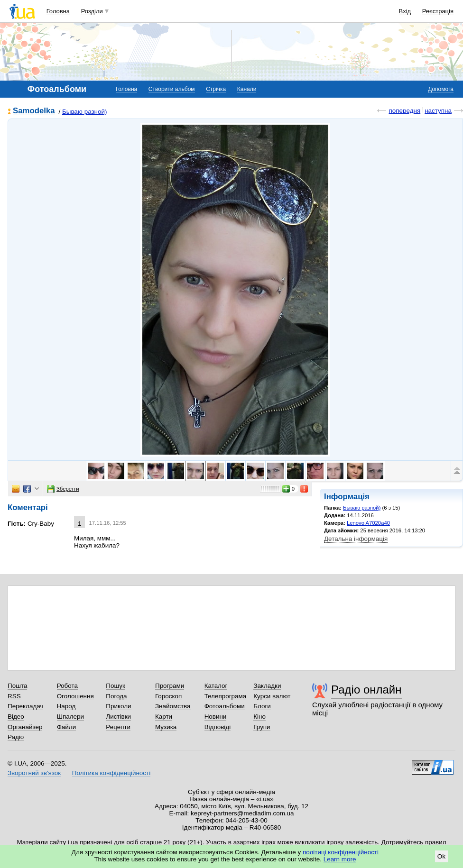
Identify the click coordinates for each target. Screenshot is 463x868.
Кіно (259, 717)
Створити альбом (172, 89)
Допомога (441, 89)
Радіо (16, 737)
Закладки (267, 686)
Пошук (116, 686)
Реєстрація (438, 11)
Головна (58, 11)
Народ (66, 706)
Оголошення (75, 696)
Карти (164, 717)
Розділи (92, 11)
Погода (116, 696)
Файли (67, 727)
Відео (16, 717)
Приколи (118, 706)
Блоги (262, 706)
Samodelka (34, 111)
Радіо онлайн (366, 690)
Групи (262, 727)
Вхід (405, 11)
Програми (170, 686)
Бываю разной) (85, 112)
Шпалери (70, 717)
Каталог (216, 686)
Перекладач (25, 706)
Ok (441, 856)
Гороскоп (168, 696)
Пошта (17, 686)
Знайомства (173, 706)
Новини (216, 717)
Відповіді (218, 727)
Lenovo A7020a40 (368, 523)
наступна (438, 111)
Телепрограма (226, 696)
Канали (247, 89)
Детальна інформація (356, 539)
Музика (166, 727)
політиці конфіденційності (341, 852)
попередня (404, 111)
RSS (14, 696)
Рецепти (118, 727)
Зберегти (63, 489)
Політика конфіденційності (111, 773)
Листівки (118, 717)
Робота (67, 686)
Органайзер (25, 727)
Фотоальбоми (225, 706)
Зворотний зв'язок (34, 773)
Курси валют (272, 696)
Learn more (340, 859)
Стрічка (216, 89)
